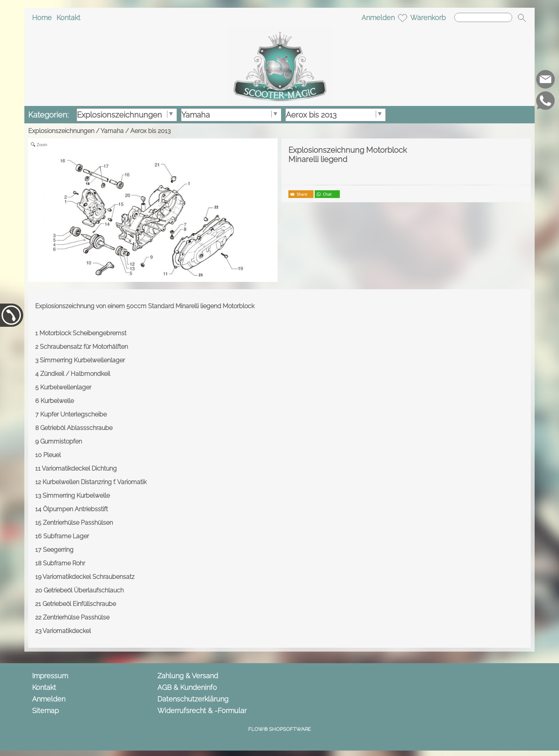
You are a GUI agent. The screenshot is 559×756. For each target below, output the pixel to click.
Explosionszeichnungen (61, 131)
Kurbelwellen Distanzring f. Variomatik (95, 482)
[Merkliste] (402, 18)
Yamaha (112, 131)
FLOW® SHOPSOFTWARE (279, 729)
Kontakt (68, 18)
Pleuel (52, 455)
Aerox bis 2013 (150, 131)
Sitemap (45, 711)
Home (42, 18)
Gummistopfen (61, 441)
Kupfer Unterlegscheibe (73, 414)
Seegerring (58, 550)
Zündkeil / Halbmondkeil (75, 374)
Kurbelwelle (57, 401)
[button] (522, 18)
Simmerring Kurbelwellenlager (82, 360)
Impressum (50, 676)
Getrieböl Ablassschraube (76, 428)
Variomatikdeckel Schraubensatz (89, 577)
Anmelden (378, 18)
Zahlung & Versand (188, 676)
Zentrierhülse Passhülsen (78, 523)
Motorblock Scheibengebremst (83, 333)
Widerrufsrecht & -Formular (202, 711)
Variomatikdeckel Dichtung (79, 468)
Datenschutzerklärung (193, 699)
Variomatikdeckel (67, 631)
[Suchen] (483, 17)
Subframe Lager (66, 536)
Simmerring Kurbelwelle (76, 496)
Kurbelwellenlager (66, 387)
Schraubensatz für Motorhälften (84, 347)
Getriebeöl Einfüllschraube (79, 604)
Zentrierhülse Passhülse (76, 617)
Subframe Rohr (64, 563)
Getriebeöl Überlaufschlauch (84, 590)
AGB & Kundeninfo (187, 687)
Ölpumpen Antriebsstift (75, 509)
